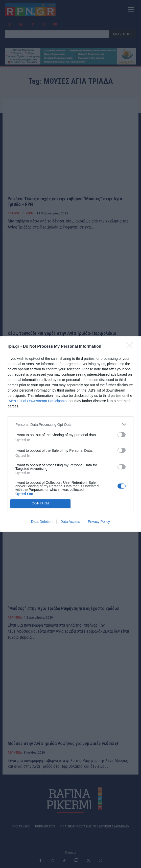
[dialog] (70, 434)
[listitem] (70, 424)
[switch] (122, 435)
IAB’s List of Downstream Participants (37, 401)
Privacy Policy (99, 522)
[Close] (131, 347)
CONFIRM (41, 504)
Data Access (70, 522)
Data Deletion (42, 522)
